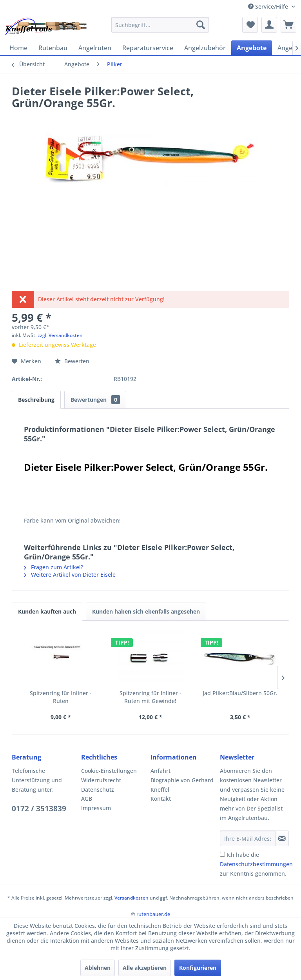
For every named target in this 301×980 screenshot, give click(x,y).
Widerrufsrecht (101, 780)
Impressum (96, 808)
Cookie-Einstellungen (109, 771)
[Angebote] (252, 48)
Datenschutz (98, 790)
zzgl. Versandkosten (60, 335)
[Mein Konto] (269, 25)
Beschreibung (36, 400)
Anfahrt (160, 771)
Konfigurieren (198, 968)
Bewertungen (95, 400)
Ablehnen (98, 968)
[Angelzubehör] (205, 48)
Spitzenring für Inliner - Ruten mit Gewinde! (150, 697)
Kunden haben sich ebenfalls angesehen (146, 611)
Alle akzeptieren (145, 968)
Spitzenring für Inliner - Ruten (61, 697)
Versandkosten (131, 898)
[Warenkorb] (288, 25)
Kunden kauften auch (47, 611)
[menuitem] (160, 25)
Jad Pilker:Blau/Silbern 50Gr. (240, 693)
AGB (87, 799)
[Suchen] (201, 25)
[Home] (18, 48)
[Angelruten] (95, 48)
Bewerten (72, 361)
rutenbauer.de (153, 914)
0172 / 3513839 (39, 809)
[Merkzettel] (250, 25)
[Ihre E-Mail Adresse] (248, 838)
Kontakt (161, 799)
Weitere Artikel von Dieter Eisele (70, 575)
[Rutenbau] (53, 48)
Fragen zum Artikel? (53, 567)
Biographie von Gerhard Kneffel (182, 785)
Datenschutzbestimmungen (256, 864)
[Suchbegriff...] (160, 25)
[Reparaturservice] (148, 48)
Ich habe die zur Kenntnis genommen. (256, 864)
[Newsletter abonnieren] (282, 838)
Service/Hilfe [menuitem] (269, 6)
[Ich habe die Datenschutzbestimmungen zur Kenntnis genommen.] (222, 854)
